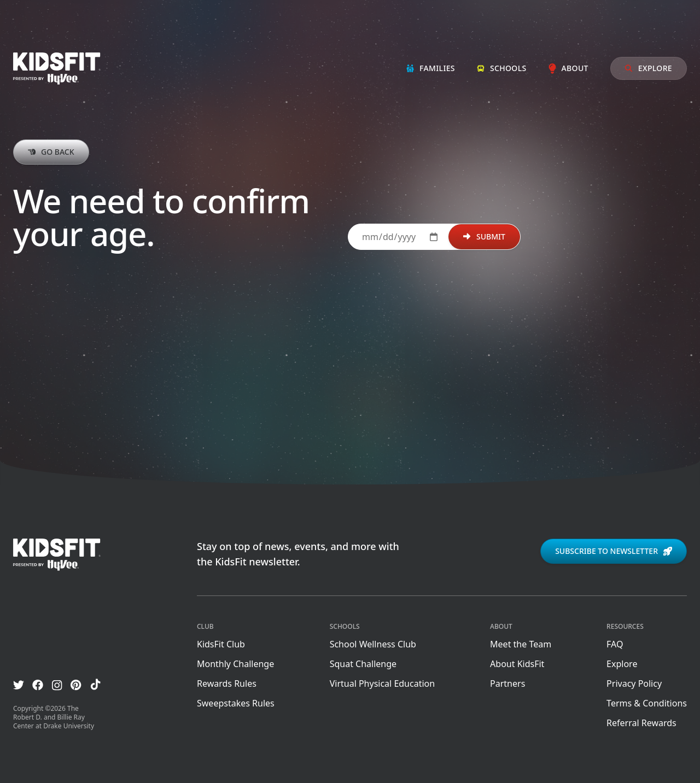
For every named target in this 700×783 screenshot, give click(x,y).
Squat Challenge (363, 664)
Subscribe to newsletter (614, 551)
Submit (484, 236)
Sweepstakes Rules (236, 703)
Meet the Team (521, 644)
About (568, 68)
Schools (502, 68)
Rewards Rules (227, 683)
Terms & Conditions (647, 703)
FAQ (615, 644)
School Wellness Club (373, 644)
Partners (507, 683)
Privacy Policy (634, 683)
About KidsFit (517, 664)
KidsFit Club (221, 644)
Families (431, 68)
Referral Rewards (641, 723)
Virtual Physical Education (382, 683)
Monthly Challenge (235, 664)
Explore (649, 68)
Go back (51, 152)
